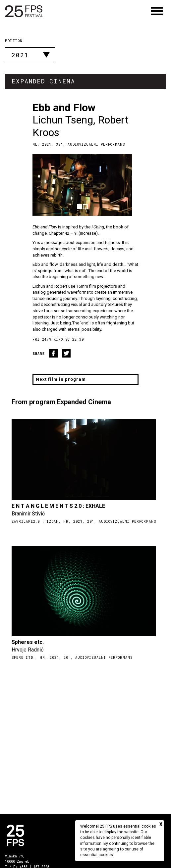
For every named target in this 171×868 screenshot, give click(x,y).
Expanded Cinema (43, 81)
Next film (61, 379)
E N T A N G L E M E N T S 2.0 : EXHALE (58, 506)
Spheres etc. (28, 642)
